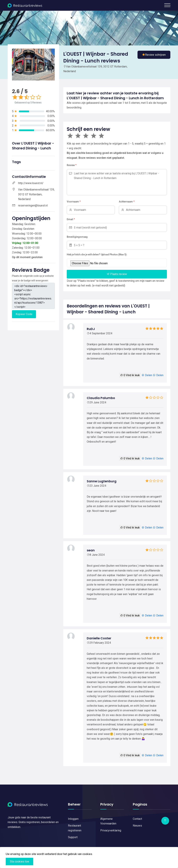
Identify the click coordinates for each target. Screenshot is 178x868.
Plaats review (117, 274)
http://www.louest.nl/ (31, 183)
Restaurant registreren (75, 828)
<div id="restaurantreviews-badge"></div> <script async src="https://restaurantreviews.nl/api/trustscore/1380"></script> (33, 296)
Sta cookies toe (19, 861)
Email (71, 219)
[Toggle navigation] (167, 5)
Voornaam (74, 202)
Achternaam (127, 202)
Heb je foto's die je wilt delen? (83, 255)
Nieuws (137, 826)
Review (72, 165)
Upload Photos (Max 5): (114, 255)
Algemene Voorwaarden (108, 821)
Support (73, 837)
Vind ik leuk (130, 375)
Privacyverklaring (111, 830)
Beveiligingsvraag (77, 237)
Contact (137, 819)
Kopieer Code (24, 314)
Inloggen (73, 819)
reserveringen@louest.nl (33, 206)
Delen (147, 375)
